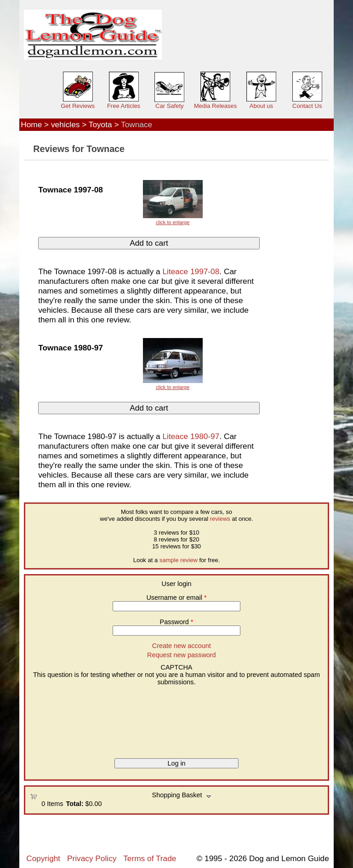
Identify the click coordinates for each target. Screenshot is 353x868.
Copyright (43, 858)
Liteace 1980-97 (191, 436)
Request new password (182, 655)
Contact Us (307, 106)
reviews (220, 519)
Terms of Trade (150, 858)
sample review (179, 560)
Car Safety (169, 106)
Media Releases (215, 106)
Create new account (182, 646)
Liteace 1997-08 (191, 271)
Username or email (176, 597)
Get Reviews (78, 106)
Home (31, 124)
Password (177, 622)
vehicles (65, 124)
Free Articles (124, 106)
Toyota (100, 124)
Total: (74, 804)
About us (261, 106)
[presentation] (68, 719)
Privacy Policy (92, 858)
